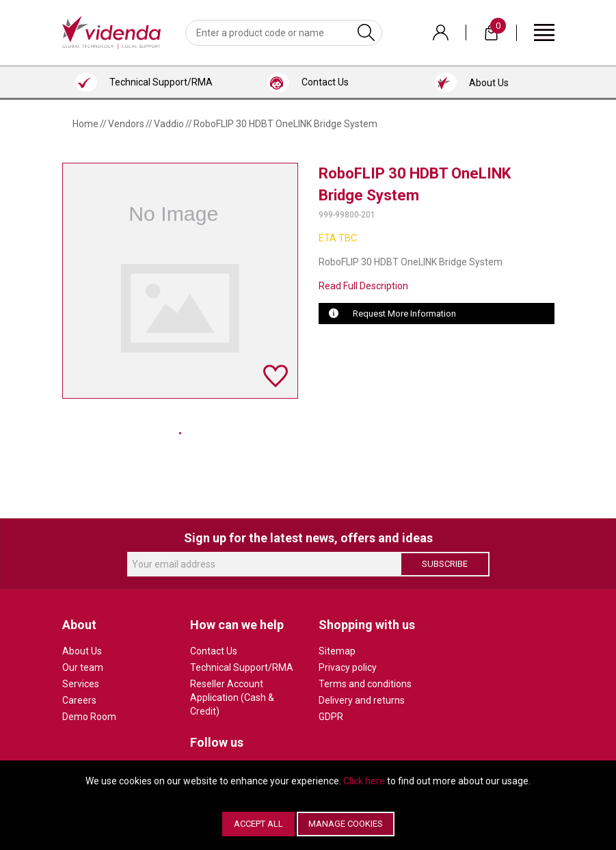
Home (85, 124)
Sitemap (337, 651)
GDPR (331, 717)
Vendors (126, 124)
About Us (82, 651)
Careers (79, 700)
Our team (83, 667)
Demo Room (89, 717)
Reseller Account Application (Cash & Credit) (232, 698)
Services (81, 684)
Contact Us (214, 651)
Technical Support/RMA (242, 667)
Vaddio (169, 124)
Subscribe (445, 564)
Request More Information (404, 314)
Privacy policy (348, 667)
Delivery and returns (362, 700)
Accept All (258, 824)
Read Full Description (363, 286)
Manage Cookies (346, 824)
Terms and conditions (365, 684)
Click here (364, 781)
